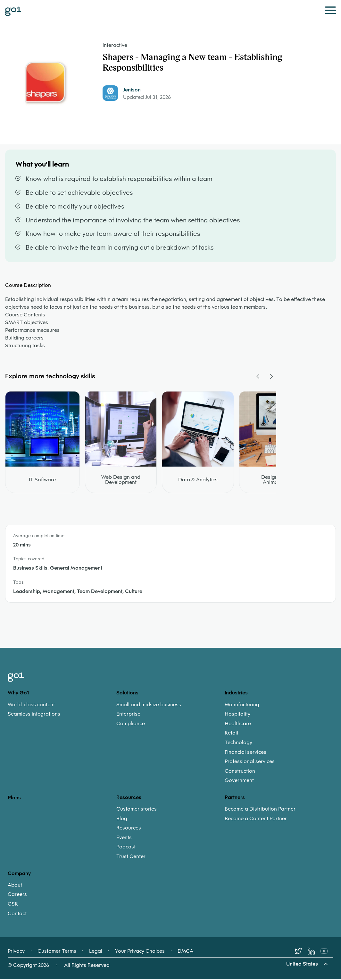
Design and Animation (275, 480)
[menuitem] (62, 710)
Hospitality (237, 715)
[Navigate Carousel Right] (271, 377)
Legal (96, 952)
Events (124, 838)
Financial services (245, 752)
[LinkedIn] (314, 952)
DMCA (185, 952)
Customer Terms (57, 952)
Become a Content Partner (256, 819)
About (15, 885)
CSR (13, 905)
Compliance (131, 724)
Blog (122, 819)
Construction (240, 771)
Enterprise (128, 715)
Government (239, 781)
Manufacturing (242, 705)
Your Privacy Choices (140, 952)
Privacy (16, 952)
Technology (238, 743)
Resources (129, 829)
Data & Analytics (198, 480)
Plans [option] (14, 798)
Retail (231, 734)
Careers (17, 895)
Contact (17, 914)
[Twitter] (301, 952)
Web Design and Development (121, 480)
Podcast (126, 847)
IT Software (42, 480)
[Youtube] (327, 952)
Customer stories (137, 810)
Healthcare (238, 724)
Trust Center (131, 857)
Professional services (250, 762)
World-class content (31, 705)
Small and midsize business (149, 705)
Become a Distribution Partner (260, 810)
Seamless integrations (34, 715)
